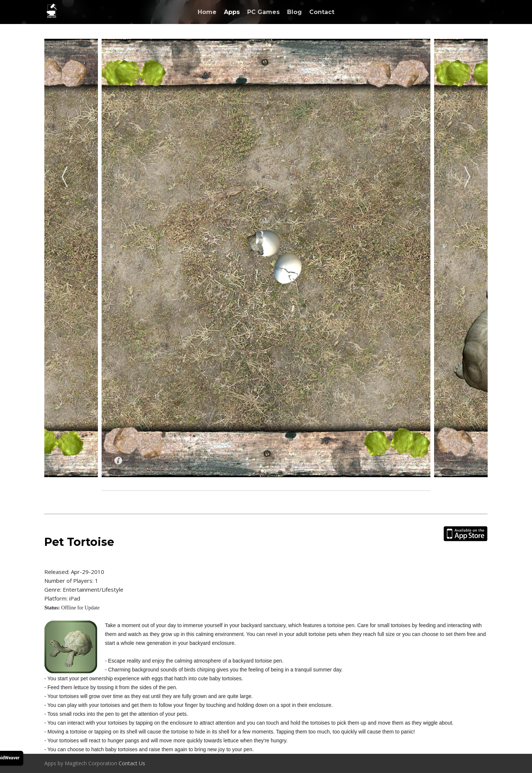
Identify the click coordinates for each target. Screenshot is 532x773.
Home (207, 12)
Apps (232, 12)
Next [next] (467, 174)
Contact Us (132, 763)
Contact (322, 12)
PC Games (263, 12)
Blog (294, 12)
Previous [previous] (65, 174)
